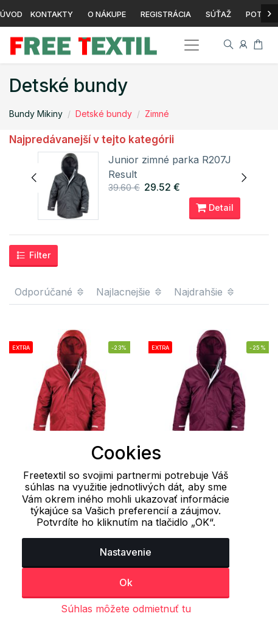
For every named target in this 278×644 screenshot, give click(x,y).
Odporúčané (50, 292)
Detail (215, 208)
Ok (126, 582)
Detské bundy (104, 114)
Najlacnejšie (130, 292)
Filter (33, 255)
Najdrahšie (205, 292)
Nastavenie (126, 552)
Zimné (157, 114)
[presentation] (35, 178)
